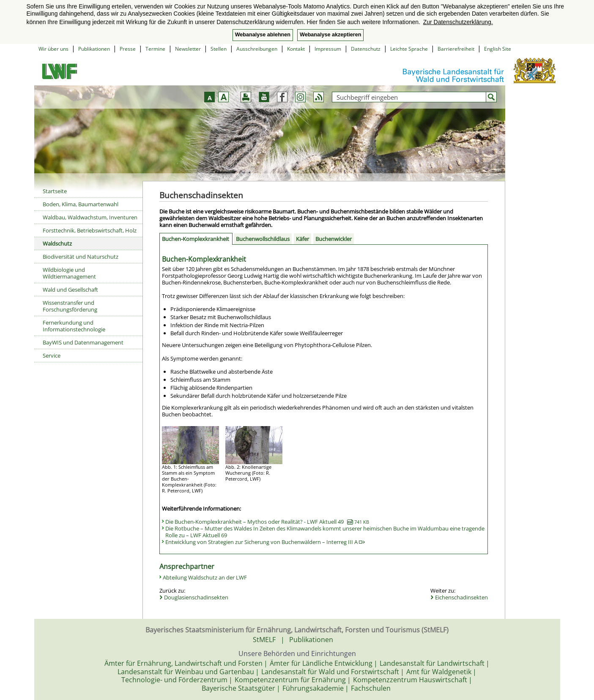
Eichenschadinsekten (461, 597)
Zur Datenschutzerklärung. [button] (458, 22)
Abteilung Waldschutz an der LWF (205, 577)
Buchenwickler (334, 239)
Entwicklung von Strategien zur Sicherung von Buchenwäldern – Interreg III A (265, 542)
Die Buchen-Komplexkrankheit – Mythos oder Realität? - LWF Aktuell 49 (267, 522)
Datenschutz (366, 49)
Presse (128, 49)
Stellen (219, 49)
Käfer (302, 239)
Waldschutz (57, 243)
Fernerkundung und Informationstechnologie (74, 326)
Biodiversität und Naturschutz (81, 257)
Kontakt (296, 49)
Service (52, 355)
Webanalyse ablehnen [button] (263, 35)
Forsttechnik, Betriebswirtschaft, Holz (90, 230)
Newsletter (188, 49)
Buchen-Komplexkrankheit (196, 239)
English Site (498, 49)
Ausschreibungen (257, 49)
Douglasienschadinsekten (196, 597)
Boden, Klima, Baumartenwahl (81, 204)
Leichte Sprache (409, 49)
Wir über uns (53, 49)
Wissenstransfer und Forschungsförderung (70, 306)
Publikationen (94, 49)
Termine (155, 49)
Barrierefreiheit (456, 49)
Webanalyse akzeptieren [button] (330, 35)
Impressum (328, 49)
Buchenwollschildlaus (263, 239)
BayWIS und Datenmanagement (83, 342)
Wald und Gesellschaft (70, 290)
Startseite (55, 191)
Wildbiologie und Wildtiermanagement (69, 273)
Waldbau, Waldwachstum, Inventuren (90, 217)
